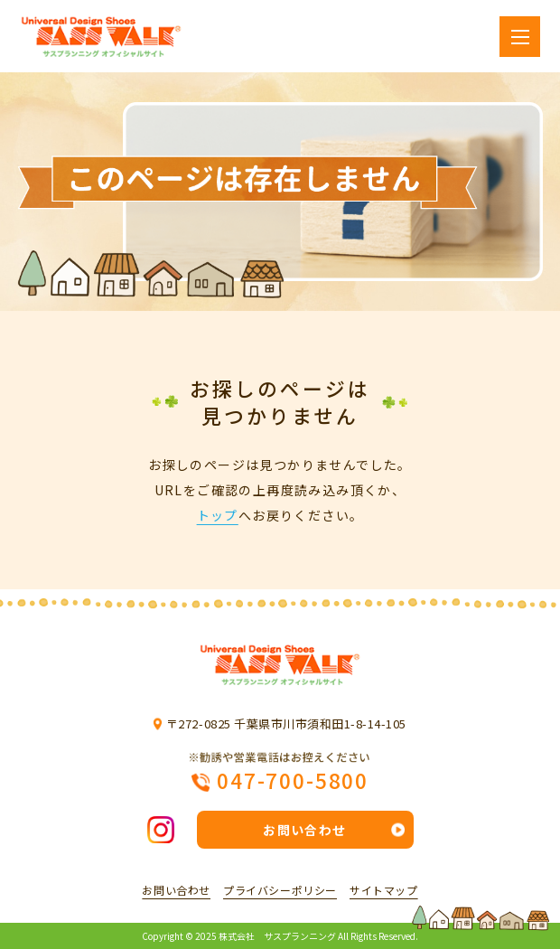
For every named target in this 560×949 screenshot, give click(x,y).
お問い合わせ (304, 830)
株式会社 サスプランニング (277, 936)
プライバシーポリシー (280, 890)
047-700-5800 (293, 779)
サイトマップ (384, 890)
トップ (218, 515)
